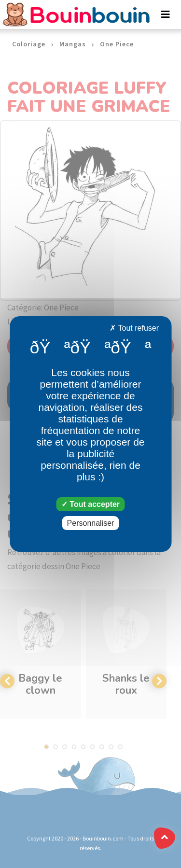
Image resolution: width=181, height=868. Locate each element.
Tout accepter (90, 504)
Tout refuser (134, 328)
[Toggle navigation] (166, 14)
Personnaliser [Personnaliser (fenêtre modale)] (91, 523)
